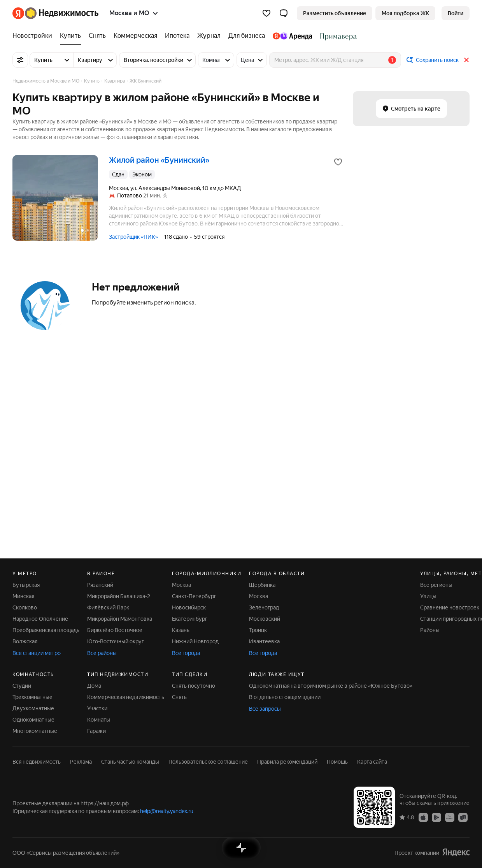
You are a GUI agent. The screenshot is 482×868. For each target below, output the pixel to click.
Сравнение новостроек (450, 607)
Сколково (25, 607)
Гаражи (96, 731)
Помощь (337, 762)
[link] (456, 13)
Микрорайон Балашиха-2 (119, 596)
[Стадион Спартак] (336, 36)
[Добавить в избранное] (338, 162)
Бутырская (26, 585)
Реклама (81, 762)
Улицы (428, 596)
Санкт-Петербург (194, 596)
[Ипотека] (177, 36)
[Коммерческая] (135, 36)
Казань (181, 630)
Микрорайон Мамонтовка (120, 619)
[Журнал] (209, 36)
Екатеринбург (190, 619)
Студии (22, 686)
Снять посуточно (194, 686)
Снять (179, 697)
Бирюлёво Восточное (115, 630)
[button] (284, 13)
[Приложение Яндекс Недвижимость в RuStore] (463, 817)
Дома (94, 686)
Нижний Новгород (195, 641)
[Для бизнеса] (247, 36)
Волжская (25, 641)
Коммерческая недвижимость (126, 697)
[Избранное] (266, 13)
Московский (265, 619)
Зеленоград (264, 607)
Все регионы (436, 585)
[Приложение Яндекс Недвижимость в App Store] (423, 817)
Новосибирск (189, 607)
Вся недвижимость (37, 762)
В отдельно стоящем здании (285, 697)
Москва (181, 585)
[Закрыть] (466, 60)
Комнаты (99, 720)
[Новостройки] (34, 36)
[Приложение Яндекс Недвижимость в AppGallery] (450, 817)
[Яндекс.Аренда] (292, 36)
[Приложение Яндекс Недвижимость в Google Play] (436, 817)
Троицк (258, 630)
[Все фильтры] (20, 60)
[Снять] (97, 36)
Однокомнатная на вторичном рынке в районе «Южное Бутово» (331, 686)
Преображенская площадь (46, 630)
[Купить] (70, 36)
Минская (23, 596)
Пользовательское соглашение (208, 762)
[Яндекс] (18, 13)
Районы (430, 630)
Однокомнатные (33, 720)
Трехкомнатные (32, 697)
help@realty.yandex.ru (167, 811)
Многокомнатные (35, 731)
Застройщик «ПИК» (133, 237)
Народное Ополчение (40, 619)
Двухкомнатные (33, 708)
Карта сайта (372, 762)
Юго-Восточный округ (116, 641)
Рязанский (100, 585)
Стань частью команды (130, 762)
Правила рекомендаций (287, 762)
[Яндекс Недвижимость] (62, 13)
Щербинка (262, 585)
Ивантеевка (264, 641)
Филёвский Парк (108, 607)
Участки (97, 708)
